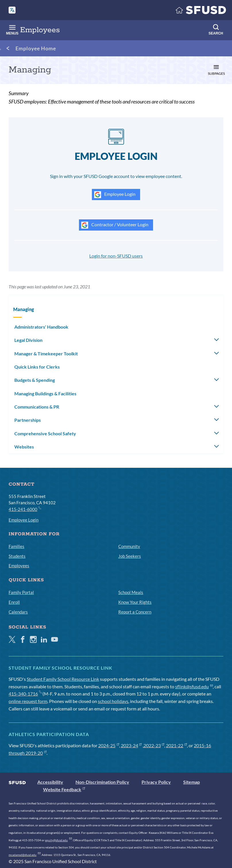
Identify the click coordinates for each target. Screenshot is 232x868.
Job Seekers (130, 556)
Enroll (14, 602)
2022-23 (154, 745)
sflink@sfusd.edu (194, 686)
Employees (19, 566)
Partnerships (28, 420)
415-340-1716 (25, 694)
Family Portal (21, 592)
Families (17, 546)
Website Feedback (64, 789)
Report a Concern (135, 612)
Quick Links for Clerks (37, 367)
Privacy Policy (156, 782)
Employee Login (115, 195)
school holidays (113, 701)
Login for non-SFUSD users (116, 256)
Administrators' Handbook (41, 327)
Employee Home (36, 48)
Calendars (18, 612)
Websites (24, 447)
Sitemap (192, 782)
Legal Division (28, 340)
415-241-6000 (25, 509)
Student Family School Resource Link (63, 679)
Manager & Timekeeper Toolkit (46, 353)
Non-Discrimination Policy (102, 782)
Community (129, 546)
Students (17, 556)
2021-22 (176, 745)
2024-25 (109, 745)
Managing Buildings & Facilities (45, 393)
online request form (28, 701)
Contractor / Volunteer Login (115, 225)
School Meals (131, 592)
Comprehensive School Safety (45, 433)
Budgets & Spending (35, 380)
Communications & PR (37, 407)
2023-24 (131, 745)
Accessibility (50, 782)
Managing (24, 309)
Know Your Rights (135, 602)
